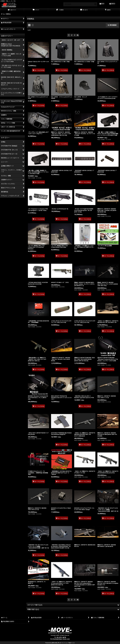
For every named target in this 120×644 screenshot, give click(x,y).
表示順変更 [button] (112, 27)
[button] (73, 607)
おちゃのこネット (57, 643)
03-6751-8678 (61, 637)
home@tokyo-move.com (61, 639)
